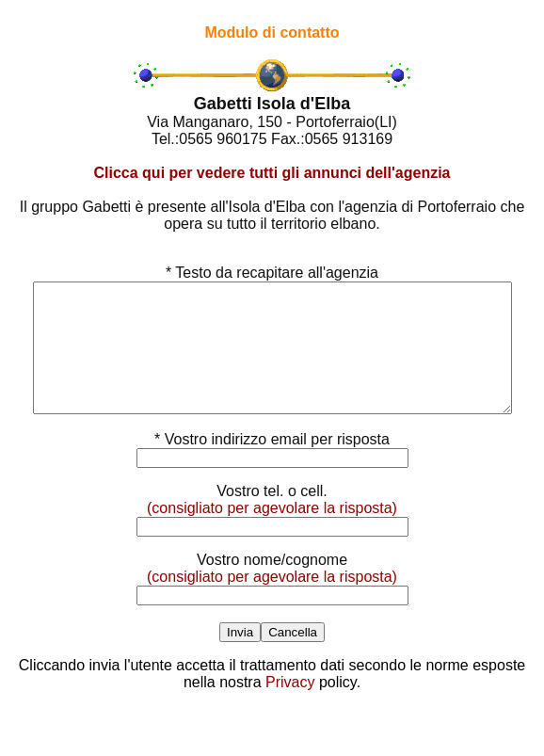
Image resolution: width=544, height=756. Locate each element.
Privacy (290, 708)
